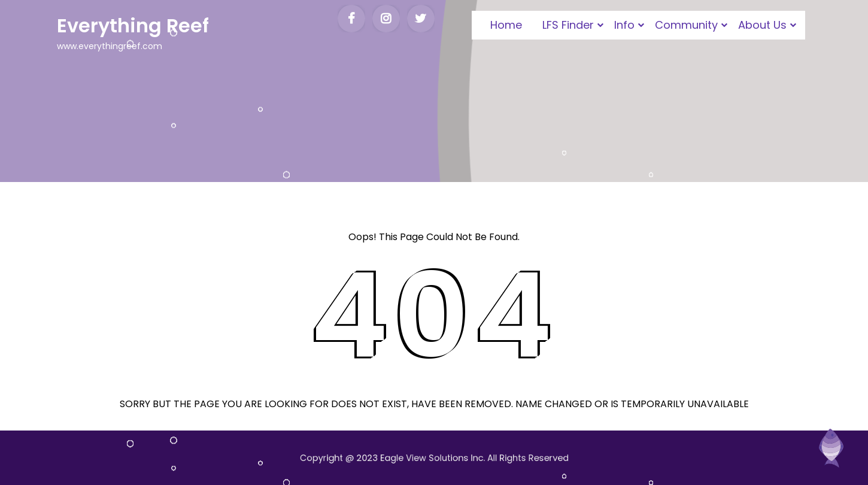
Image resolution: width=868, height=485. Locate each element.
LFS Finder (568, 25)
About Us (762, 25)
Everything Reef (133, 25)
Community (686, 25)
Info (624, 25)
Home (506, 25)
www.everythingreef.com (110, 46)
